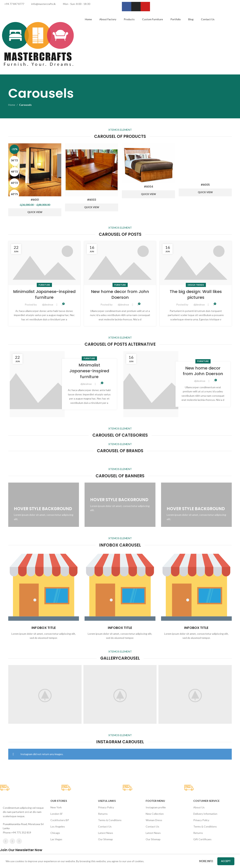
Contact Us (208, 19)
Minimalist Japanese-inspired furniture (44, 518)
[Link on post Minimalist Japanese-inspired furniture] (44, 487)
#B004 (148, 187)
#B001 (35, 200)
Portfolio (176, 19)
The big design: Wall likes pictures (196, 518)
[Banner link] (44, 728)
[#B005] (205, 284)
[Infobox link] (44, 819)
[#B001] (35, 170)
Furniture (44, 508)
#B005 (205, 428)
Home (88, 19)
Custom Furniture (153, 19)
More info (206, 861)
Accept (226, 861)
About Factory (108, 19)
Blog (191, 19)
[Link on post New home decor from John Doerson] (120, 487)
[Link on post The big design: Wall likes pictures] (196, 487)
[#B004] (148, 163)
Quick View (35, 212)
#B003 (92, 200)
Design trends (196, 508)
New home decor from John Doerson (120, 518)
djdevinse (48, 528)
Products (129, 19)
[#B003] (92, 170)
